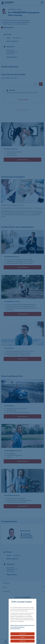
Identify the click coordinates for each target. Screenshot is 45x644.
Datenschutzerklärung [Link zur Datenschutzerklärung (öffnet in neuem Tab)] (15, 629)
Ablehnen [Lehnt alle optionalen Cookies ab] (23, 637)
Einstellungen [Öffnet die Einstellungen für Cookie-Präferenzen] (23, 641)
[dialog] (22, 621)
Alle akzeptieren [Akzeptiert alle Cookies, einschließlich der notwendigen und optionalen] (23, 634)
